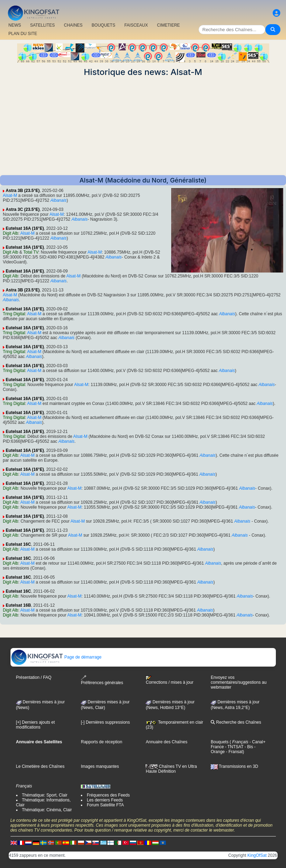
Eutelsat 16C (18, 544)
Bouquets (220, 742)
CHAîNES (73, 25)
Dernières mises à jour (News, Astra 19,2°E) (235, 705)
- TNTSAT (233, 747)
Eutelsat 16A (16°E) (25, 228)
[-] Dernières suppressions (105, 722)
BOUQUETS (103, 25)
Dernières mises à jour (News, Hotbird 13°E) (170, 705)
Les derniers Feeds (105, 800)
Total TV (31, 252)
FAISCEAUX (136, 25)
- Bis (248, 747)
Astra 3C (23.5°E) (23, 209)
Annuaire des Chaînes (166, 742)
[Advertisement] (143, 126)
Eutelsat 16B (18, 605)
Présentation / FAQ (34, 677)
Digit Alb (11, 233)
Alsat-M (10, 195)
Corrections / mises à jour (169, 680)
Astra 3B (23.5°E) (23, 191)
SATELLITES (42, 25)
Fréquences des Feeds (108, 795)
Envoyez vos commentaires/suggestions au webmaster (239, 682)
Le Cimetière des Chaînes (40, 766)
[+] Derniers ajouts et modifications (36, 725)
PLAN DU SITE (23, 34)
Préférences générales (102, 680)
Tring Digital (14, 314)
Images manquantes (100, 766)
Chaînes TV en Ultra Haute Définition (171, 769)
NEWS (15, 25)
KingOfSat (257, 855)
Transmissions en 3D (234, 766)
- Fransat (234, 752)
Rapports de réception (102, 742)
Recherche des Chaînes (236, 722)
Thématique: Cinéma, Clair (47, 810)
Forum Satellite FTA (105, 805)
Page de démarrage (56, 657)
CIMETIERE (169, 25)
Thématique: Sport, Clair (45, 795)
